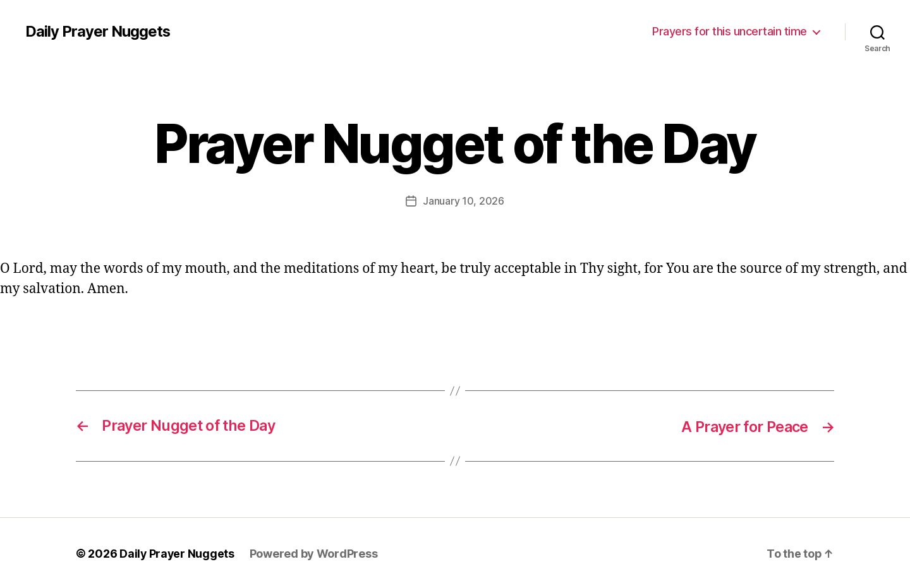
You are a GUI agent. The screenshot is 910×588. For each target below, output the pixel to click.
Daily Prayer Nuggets (98, 32)
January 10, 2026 (464, 201)
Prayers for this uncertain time (730, 31)
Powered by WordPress (315, 552)
